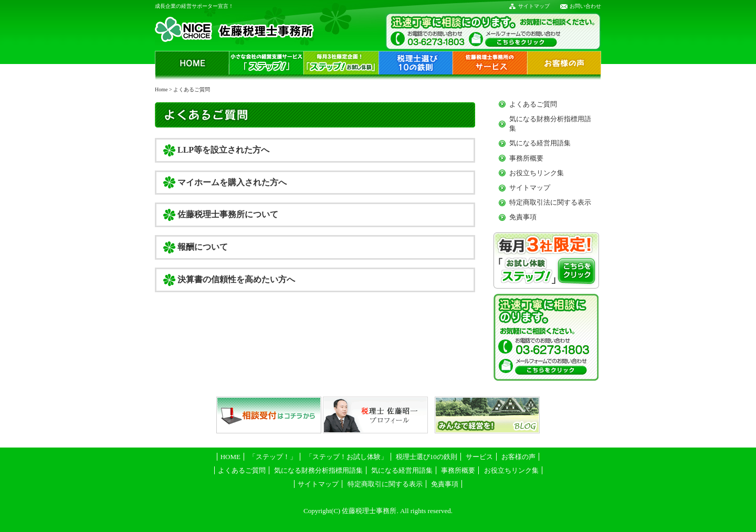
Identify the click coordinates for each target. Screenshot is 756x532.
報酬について (203, 247)
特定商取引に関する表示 (385, 484)
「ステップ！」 (273, 457)
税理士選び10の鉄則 (427, 457)
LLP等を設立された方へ (223, 150)
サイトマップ (534, 6)
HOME (230, 457)
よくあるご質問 (533, 104)
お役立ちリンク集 (537, 173)
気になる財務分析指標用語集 (318, 470)
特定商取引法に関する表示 (550, 202)
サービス (479, 457)
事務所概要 (526, 158)
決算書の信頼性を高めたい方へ (236, 279)
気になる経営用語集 (540, 143)
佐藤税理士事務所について (228, 214)
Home (161, 89)
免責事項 (523, 217)
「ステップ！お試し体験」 (346, 457)
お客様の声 (518, 457)
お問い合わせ (585, 6)
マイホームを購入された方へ (232, 182)
